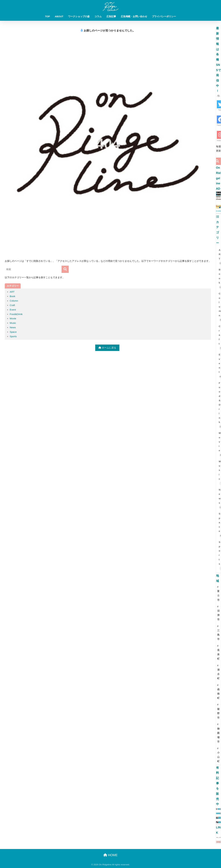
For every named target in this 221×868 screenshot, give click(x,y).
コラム (98, 16)
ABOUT (59, 16)
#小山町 (218, 755)
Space (13, 332)
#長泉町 (218, 652)
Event (13, 310)
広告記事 (111, 16)
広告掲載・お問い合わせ (134, 16)
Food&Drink (16, 314)
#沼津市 (218, 613)
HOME (111, 855)
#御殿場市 (218, 733)
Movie (13, 318)
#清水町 (218, 672)
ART (12, 292)
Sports (13, 336)
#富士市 (218, 593)
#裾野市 (218, 711)
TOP (48, 16)
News (13, 327)
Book (13, 296)
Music (13, 323)
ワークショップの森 (79, 16)
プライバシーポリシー (164, 16)
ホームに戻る (107, 348)
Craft (12, 305)
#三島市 (218, 633)
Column (14, 301)
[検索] (65, 269)
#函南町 (218, 692)
